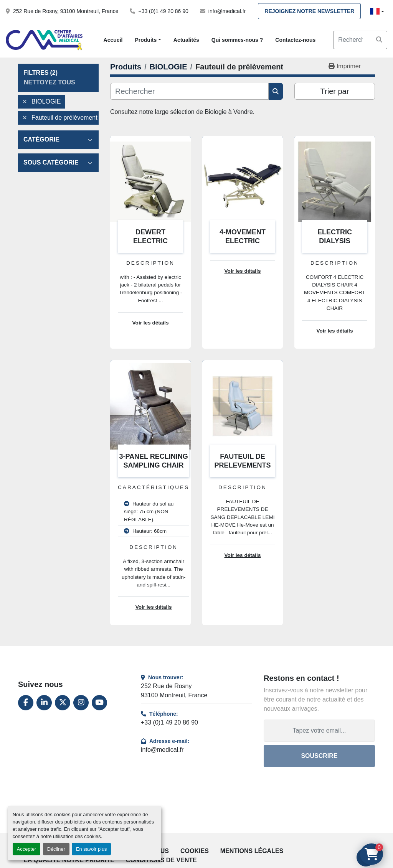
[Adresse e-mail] (319, 731)
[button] (148, 40)
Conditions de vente (161, 860)
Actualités (186, 40)
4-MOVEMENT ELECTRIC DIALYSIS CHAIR (242, 241)
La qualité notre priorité (69, 860)
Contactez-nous (295, 40)
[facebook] (26, 703)
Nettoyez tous (50, 82)
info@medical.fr (227, 11)
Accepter (27, 849)
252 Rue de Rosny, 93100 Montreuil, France (66, 11)
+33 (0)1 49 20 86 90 (163, 11)
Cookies (195, 851)
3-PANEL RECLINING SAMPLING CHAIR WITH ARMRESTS (153, 465)
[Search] (360, 40)
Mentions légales (252, 851)
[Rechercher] (189, 91)
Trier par (335, 91)
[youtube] (99, 703)
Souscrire (319, 756)
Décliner (56, 849)
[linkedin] (44, 703)
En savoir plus (91, 849)
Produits (146, 40)
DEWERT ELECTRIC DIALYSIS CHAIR (150, 241)
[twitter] (63, 703)
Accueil (113, 40)
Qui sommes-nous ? (237, 40)
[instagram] (81, 703)
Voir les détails (151, 323)
